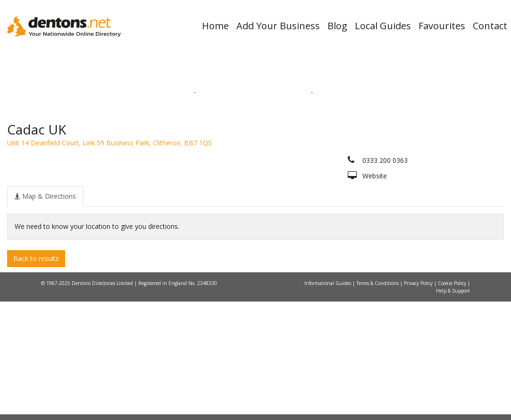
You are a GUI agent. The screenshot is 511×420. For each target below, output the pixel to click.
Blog (337, 26)
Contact (490, 26)
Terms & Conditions (378, 402)
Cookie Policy (453, 402)
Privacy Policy (419, 402)
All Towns (80, 194)
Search (420, 178)
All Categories (251, 194)
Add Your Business (278, 26)
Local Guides (383, 26)
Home (215, 26)
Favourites (442, 26)
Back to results (36, 376)
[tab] (45, 314)
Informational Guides (328, 402)
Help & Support (453, 409)
